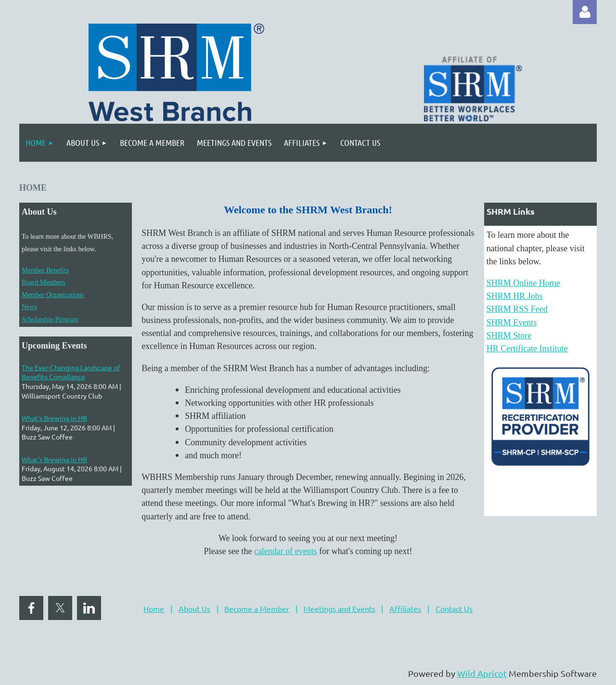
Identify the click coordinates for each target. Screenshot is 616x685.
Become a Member (257, 608)
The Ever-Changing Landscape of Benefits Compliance (71, 372)
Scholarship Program (50, 319)
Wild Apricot (482, 673)
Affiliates (405, 608)
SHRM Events (512, 323)
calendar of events (286, 551)
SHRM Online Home (523, 283)
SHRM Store (509, 336)
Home (154, 608)
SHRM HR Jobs (515, 296)
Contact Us (454, 608)
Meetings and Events (340, 608)
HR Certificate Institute (527, 349)
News (29, 307)
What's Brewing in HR (54, 418)
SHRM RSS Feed (517, 309)
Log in (585, 12)
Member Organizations (53, 295)
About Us (194, 608)
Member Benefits (45, 270)
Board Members (44, 282)
